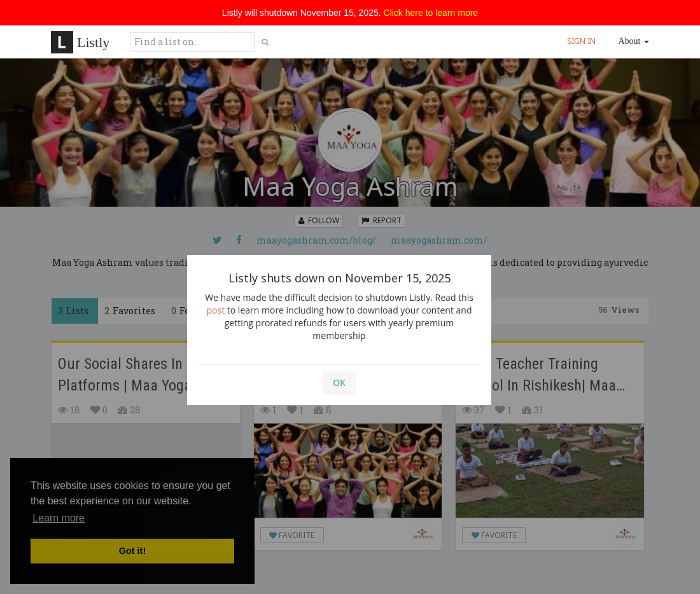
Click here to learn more (431, 13)
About (634, 41)
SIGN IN (581, 41)
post (216, 310)
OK (339, 383)
